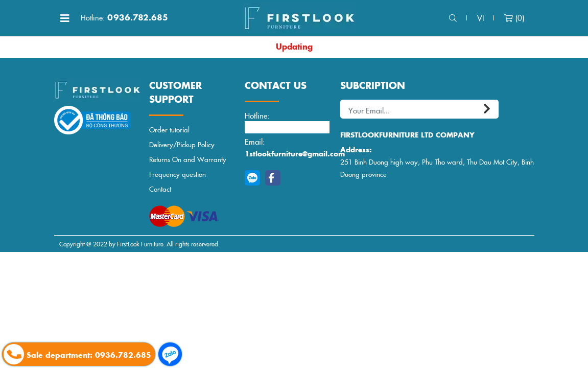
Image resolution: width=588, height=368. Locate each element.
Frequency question (178, 174)
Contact (160, 189)
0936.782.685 (124, 17)
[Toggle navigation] (65, 18)
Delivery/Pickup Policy (182, 144)
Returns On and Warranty (188, 159)
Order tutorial (169, 130)
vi (480, 18)
